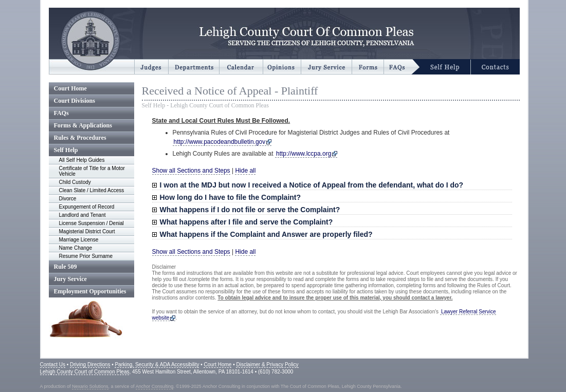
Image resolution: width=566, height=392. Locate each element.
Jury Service (70, 279)
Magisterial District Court (87, 231)
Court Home (70, 88)
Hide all (245, 171)
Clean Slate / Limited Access (92, 190)
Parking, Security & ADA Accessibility (157, 365)
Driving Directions (90, 365)
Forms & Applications (83, 125)
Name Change (76, 248)
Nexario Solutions (90, 386)
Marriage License (79, 240)
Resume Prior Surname (86, 256)
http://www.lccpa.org (304, 154)
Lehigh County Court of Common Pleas (85, 372)
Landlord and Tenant (83, 215)
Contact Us (53, 365)
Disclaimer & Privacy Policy (267, 365)
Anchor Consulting (155, 386)
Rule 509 (66, 267)
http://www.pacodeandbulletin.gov (220, 142)
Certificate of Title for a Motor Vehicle (92, 171)
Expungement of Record (87, 207)
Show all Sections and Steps (191, 171)
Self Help (66, 150)
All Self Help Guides (82, 160)
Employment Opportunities (90, 291)
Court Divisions (75, 101)
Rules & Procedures (80, 138)
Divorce (68, 199)
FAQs (61, 113)
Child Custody (75, 182)
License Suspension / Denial (92, 223)
